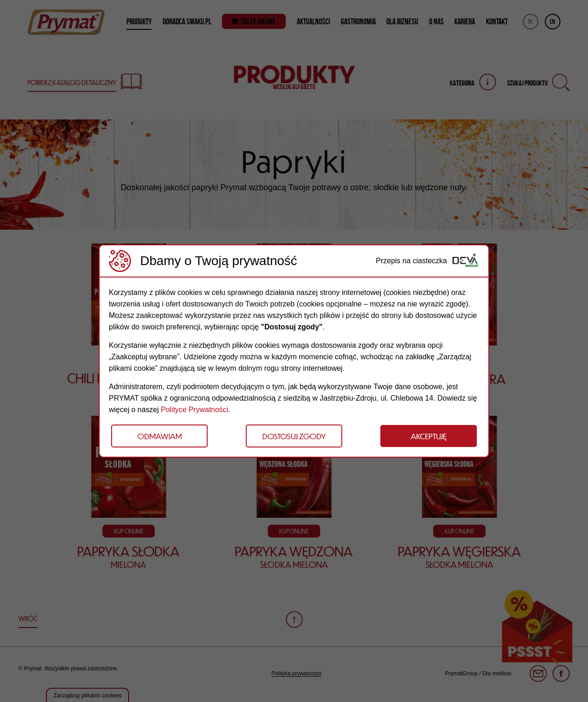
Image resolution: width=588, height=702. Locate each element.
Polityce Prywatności (195, 410)
